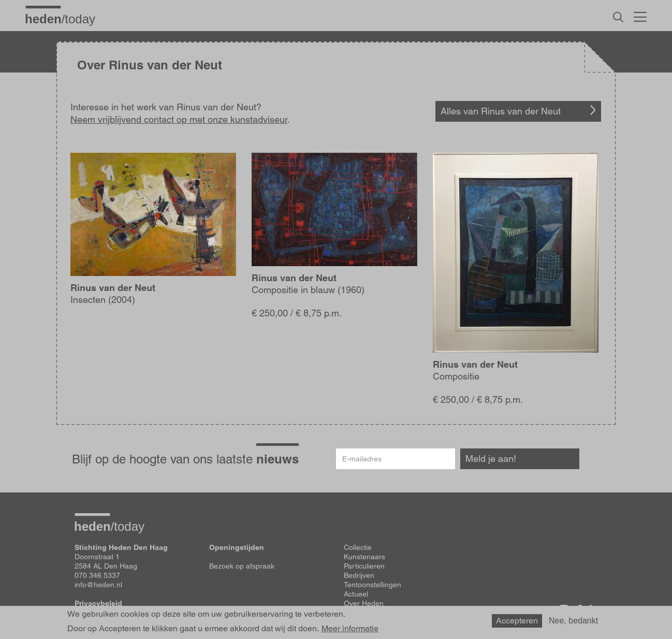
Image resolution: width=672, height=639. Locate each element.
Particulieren (364, 566)
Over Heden (364, 603)
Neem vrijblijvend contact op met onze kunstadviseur (179, 119)
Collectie (358, 547)
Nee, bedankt (573, 621)
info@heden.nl (98, 585)
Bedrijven (359, 575)
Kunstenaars (364, 557)
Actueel (356, 594)
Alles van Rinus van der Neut (501, 111)
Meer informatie (350, 629)
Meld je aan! (491, 459)
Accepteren (517, 621)
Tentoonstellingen (372, 585)
